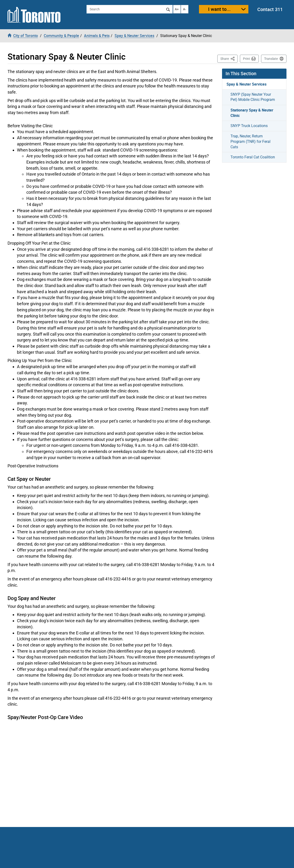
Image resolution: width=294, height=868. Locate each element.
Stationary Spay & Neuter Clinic (252, 113)
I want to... (219, 9)
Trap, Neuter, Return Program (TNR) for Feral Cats (250, 142)
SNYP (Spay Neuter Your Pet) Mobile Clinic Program (253, 97)
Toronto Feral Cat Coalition (253, 157)
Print (246, 59)
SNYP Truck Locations (249, 126)
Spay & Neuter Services (246, 84)
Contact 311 (270, 9)
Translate (271, 59)
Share (229, 58)
